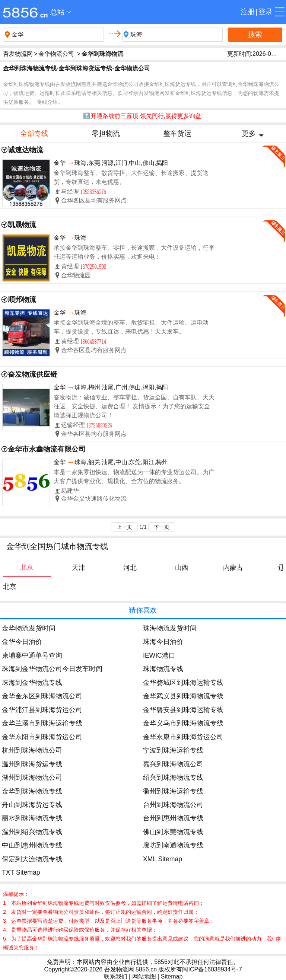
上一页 (124, 527)
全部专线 (34, 133)
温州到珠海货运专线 (32, 764)
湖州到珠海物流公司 (32, 778)
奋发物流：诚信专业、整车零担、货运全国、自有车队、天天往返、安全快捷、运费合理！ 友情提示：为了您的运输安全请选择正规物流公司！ (134, 406)
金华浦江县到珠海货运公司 (42, 710)
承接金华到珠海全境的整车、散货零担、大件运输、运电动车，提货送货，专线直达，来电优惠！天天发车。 (131, 327)
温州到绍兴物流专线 (32, 832)
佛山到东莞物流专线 (173, 832)
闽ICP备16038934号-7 (212, 969)
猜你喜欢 (143, 610)
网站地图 (144, 976)
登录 (266, 12)
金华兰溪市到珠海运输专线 (42, 723)
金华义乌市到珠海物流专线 (183, 723)
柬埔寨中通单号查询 (32, 655)
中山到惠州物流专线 (32, 845)
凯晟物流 (22, 225)
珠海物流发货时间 (170, 628)
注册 (248, 12)
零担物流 (106, 133)
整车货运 (177, 133)
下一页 (162, 527)
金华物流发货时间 (29, 628)
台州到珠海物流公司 (173, 805)
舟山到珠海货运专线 (32, 805)
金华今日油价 (22, 642)
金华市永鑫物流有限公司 (47, 449)
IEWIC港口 (159, 655)
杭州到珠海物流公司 (32, 750)
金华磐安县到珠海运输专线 (183, 710)
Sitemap (172, 976)
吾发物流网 (18, 54)
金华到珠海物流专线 (32, 791)
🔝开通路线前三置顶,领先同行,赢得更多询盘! (143, 116)
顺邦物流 (22, 299)
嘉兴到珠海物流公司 (173, 764)
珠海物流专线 (163, 669)
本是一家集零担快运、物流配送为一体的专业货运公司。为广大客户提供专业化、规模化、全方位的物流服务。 (134, 477)
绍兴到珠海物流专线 (173, 778)
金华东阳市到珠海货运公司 (42, 737)
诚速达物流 (26, 150)
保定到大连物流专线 (32, 859)
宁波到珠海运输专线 (173, 750)
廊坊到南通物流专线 (173, 845)
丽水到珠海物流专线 (32, 818)
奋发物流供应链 (33, 374)
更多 (249, 133)
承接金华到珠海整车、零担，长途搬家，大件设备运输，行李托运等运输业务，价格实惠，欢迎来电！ (134, 252)
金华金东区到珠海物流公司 (42, 696)
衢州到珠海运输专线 (173, 791)
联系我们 (115, 976)
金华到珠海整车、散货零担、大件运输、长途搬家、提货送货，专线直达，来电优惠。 (131, 177)
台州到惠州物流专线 (173, 818)
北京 (10, 587)
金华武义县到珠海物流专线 (183, 696)
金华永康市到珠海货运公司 (183, 737)
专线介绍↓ (49, 102)
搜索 (255, 34)
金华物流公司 (56, 54)
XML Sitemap (163, 859)
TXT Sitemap (21, 872)
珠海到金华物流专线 (32, 683)
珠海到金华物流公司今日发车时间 (52, 669)
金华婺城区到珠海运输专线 (183, 683)
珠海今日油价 (163, 642)
